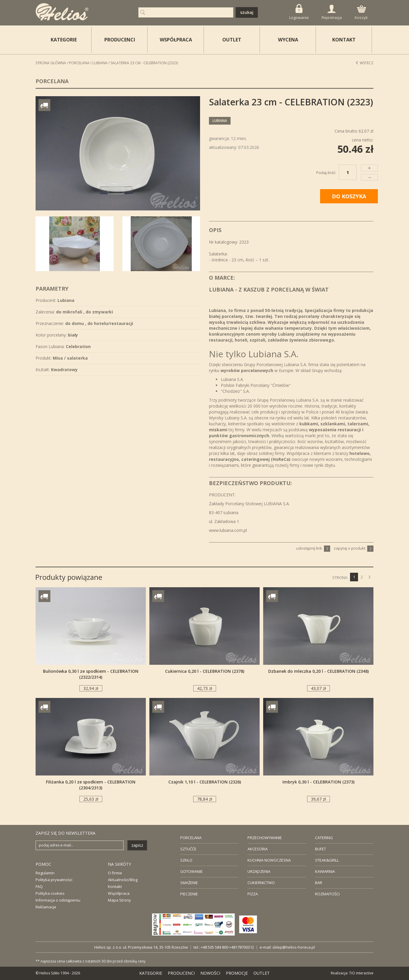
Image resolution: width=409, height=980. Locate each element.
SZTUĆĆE (188, 849)
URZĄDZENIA (259, 871)
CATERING (324, 838)
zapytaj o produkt (354, 548)
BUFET (321, 849)
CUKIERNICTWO (261, 883)
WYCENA (288, 40)
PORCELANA (191, 838)
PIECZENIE (189, 894)
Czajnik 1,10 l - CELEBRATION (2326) (205, 782)
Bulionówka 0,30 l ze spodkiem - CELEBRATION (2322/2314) (91, 674)
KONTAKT (344, 40)
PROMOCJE (237, 973)
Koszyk (361, 13)
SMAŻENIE (189, 883)
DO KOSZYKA (349, 196)
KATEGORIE (151, 973)
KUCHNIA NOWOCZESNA (269, 860)
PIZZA (253, 894)
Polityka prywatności (54, 880)
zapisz (137, 845)
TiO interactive (361, 973)
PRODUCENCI (120, 40)
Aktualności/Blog (123, 880)
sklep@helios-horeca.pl (294, 947)
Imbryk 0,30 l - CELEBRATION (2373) (318, 782)
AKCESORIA (258, 849)
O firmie (115, 873)
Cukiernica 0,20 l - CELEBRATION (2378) (205, 671)
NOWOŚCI (210, 973)
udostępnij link (313, 548)
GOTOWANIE (191, 871)
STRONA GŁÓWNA (51, 63)
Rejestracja (332, 12)
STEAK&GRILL (327, 860)
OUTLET (232, 40)
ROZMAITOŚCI (327, 894)
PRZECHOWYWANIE (265, 838)
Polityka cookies (50, 893)
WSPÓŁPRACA (176, 40)
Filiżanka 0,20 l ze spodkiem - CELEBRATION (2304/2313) (91, 785)
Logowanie (299, 12)
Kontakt (115, 886)
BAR (319, 883)
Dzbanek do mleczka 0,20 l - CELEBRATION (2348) (318, 671)
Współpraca (119, 893)
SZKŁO (186, 860)
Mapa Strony (119, 900)
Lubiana (100, 63)
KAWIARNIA (325, 871)
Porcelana (79, 63)
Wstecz (364, 63)
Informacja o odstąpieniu (58, 900)
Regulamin (45, 873)
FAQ (39, 886)
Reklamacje (46, 907)
